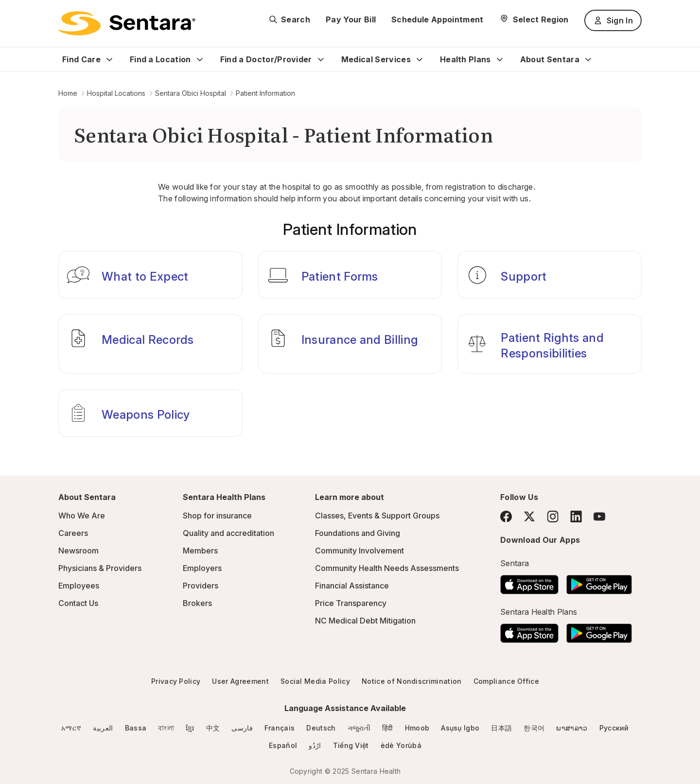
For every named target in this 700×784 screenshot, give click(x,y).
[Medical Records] (150, 344)
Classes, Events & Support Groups (377, 516)
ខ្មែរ (190, 728)
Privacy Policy (176, 681)
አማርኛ (71, 728)
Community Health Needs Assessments (387, 568)
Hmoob (417, 728)
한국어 (534, 728)
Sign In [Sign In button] (613, 20)
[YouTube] (599, 517)
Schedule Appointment (437, 19)
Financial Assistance (352, 586)
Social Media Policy (315, 681)
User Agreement (240, 681)
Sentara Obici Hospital (191, 93)
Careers (73, 533)
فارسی (242, 728)
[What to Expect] (150, 275)
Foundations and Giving (358, 533)
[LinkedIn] (576, 516)
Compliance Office (506, 681)
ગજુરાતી (359, 728)
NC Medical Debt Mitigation (365, 621)
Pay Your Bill (351, 19)
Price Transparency (351, 603)
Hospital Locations (116, 93)
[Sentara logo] (127, 23)
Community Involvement (359, 551)
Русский (614, 728)
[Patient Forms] (350, 275)
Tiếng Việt (351, 745)
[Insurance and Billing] (350, 344)
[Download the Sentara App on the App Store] (529, 582)
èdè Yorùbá (401, 745)
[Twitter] (529, 517)
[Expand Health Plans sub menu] (500, 59)
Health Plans (465, 59)
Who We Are (82, 516)
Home (68, 93)
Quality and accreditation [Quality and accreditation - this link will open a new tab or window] (228, 533)
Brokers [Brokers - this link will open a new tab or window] (197, 603)
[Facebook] (506, 517)
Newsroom (79, 551)
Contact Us (78, 603)
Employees (79, 586)
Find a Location (160, 59)
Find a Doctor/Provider (266, 59)
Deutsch (321, 728)
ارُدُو (315, 745)
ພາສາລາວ (572, 728)
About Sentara (550, 59)
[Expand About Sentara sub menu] (588, 59)
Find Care (81, 59)
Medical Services (376, 59)
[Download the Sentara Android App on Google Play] (599, 582)
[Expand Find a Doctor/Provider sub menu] (321, 59)
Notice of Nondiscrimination (412, 681)
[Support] (550, 275)
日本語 (501, 728)
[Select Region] (534, 19)
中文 (213, 728)
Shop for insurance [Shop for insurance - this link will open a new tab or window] (217, 516)
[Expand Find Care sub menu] (109, 59)
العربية (103, 728)
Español (283, 745)
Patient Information (265, 93)
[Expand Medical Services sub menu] (420, 59)
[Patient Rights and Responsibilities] (550, 344)
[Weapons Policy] (150, 413)
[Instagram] (553, 516)
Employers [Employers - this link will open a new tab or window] (202, 568)
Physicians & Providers (100, 568)
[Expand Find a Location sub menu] (200, 59)
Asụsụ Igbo (460, 728)
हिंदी (388, 728)
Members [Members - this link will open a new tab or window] (200, 551)
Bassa (136, 728)
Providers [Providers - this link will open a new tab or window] (201, 586)
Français (280, 728)
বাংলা (166, 728)
